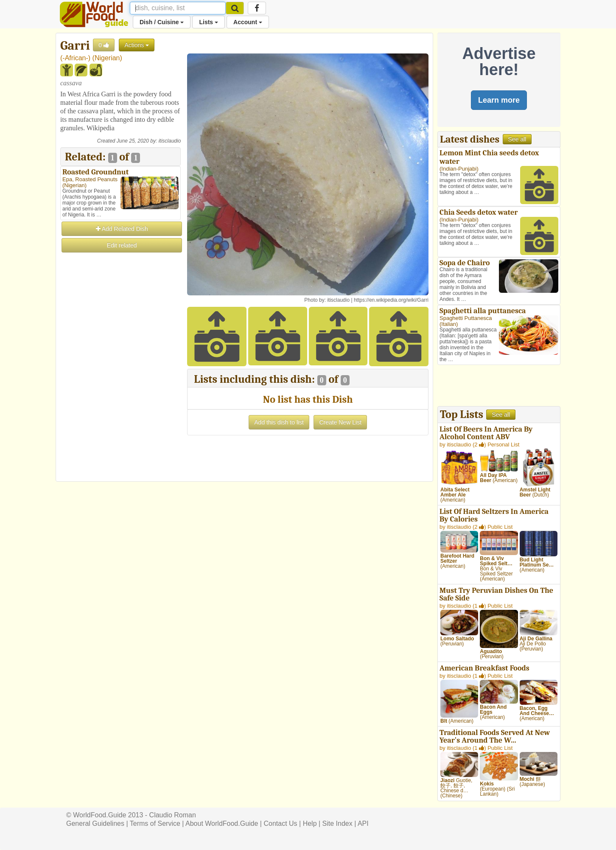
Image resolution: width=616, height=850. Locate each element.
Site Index (337, 823)
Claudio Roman (173, 815)
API (363, 823)
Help (310, 823)
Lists (209, 22)
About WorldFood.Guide (222, 823)
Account (248, 22)
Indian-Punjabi (459, 169)
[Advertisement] (120, 381)
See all (517, 139)
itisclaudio (170, 141)
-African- (75, 58)
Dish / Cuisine (162, 22)
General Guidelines (95, 823)
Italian (449, 324)
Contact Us (280, 823)
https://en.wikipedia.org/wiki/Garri (391, 300)
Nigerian (107, 58)
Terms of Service (155, 823)
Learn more (499, 100)
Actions (137, 45)
